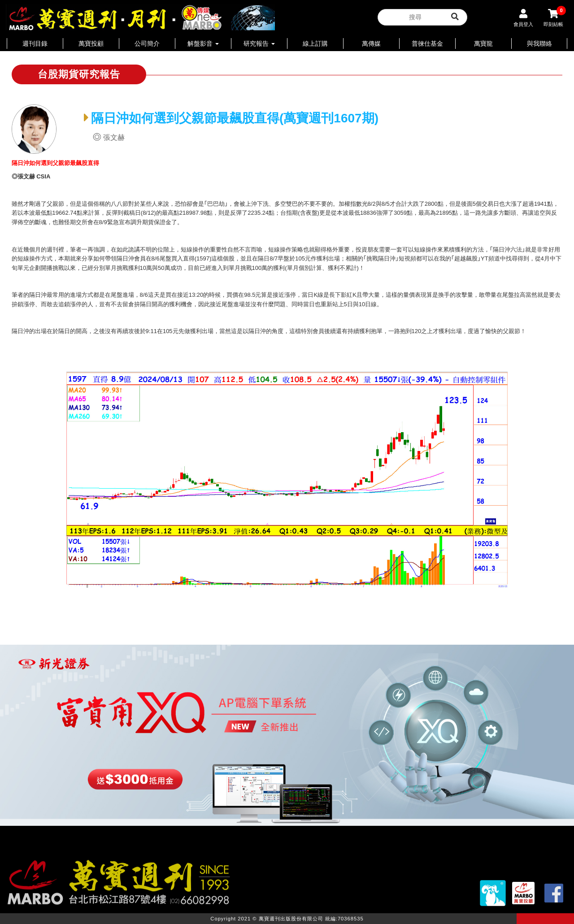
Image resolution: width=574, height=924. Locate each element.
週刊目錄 (35, 43)
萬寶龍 (483, 43)
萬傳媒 (371, 43)
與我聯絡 (539, 43)
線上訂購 (315, 43)
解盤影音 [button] (203, 43)
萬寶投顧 (91, 43)
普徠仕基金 (427, 43)
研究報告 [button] (259, 43)
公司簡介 (147, 43)
